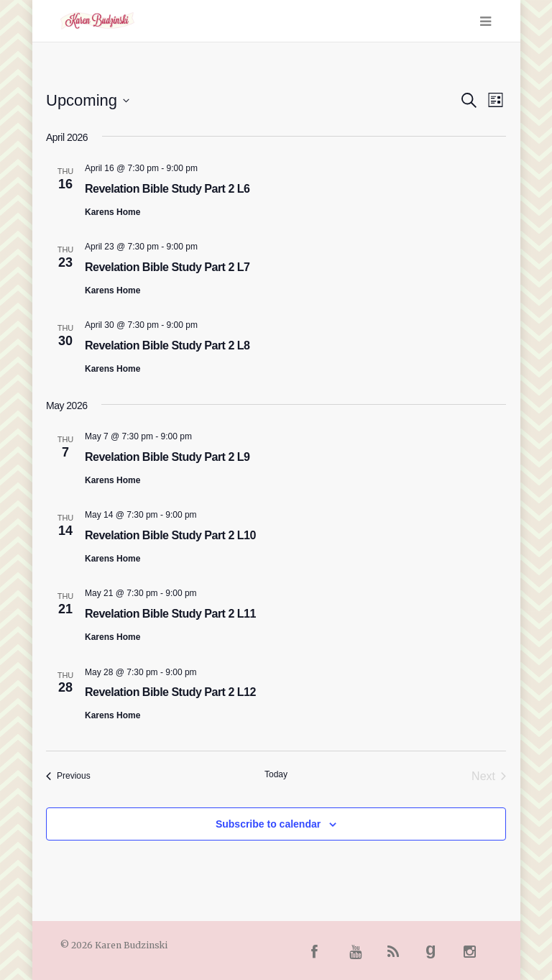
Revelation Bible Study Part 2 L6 (167, 189)
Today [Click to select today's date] (276, 774)
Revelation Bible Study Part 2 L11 (170, 614)
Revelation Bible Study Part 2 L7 (167, 267)
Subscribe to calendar (268, 824)
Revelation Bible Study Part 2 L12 (170, 692)
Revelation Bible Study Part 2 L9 (167, 457)
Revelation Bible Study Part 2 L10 (170, 535)
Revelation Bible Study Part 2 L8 (167, 345)
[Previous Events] (68, 777)
